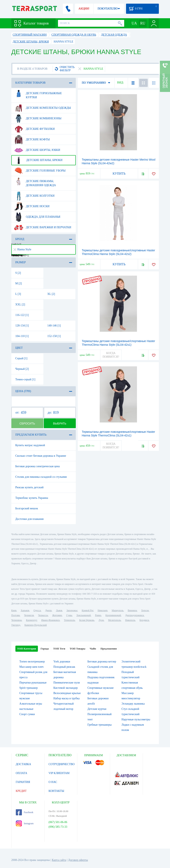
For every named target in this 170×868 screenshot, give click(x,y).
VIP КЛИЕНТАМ (59, 773)
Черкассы (43, 615)
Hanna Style (22, 249)
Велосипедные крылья (67, 693)
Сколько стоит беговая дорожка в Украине (41, 456)
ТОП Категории (27, 649)
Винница (132, 610)
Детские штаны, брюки (38, 160)
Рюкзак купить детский (29, 487)
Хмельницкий (84, 615)
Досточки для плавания (29, 519)
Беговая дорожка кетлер (102, 662)
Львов (59, 610)
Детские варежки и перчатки (43, 227)
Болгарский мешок (27, 508)
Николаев (103, 610)
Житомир (57, 615)
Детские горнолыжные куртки (38, 94)
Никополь (130, 620)
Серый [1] (21, 358)
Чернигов (29, 615)
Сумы (69, 615)
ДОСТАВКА (24, 764)
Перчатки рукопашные (33, 683)
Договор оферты (78, 860)
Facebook (25, 812)
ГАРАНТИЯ (23, 782)
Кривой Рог (87, 610)
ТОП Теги (59, 649)
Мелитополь (114, 620)
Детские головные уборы (40, 171)
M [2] (19, 283)
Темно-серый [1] (25, 379)
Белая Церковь (87, 620)
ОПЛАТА (22, 773)
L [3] (18, 294)
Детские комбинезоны (38, 118)
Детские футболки (34, 129)
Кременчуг (31, 620)
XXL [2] (20, 304)
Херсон (145, 610)
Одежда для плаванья (37, 217)
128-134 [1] (22, 326)
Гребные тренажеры (100, 725)
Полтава (16, 615)
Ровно (98, 615)
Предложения (109, 649)
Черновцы (17, 620)
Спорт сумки (27, 714)
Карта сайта (59, 860)
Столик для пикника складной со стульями (41, 477)
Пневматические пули (67, 683)
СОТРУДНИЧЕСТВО (62, 764)
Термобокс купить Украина (32, 498)
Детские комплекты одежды (43, 108)
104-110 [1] (22, 336)
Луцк (101, 620)
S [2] (18, 273)
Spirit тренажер (29, 688)
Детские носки (32, 206)
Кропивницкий (113, 615)
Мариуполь (118, 610)
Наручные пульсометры (136, 719)
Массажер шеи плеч (32, 667)
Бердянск (144, 620)
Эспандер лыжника (133, 704)
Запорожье (72, 610)
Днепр (48, 610)
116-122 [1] (22, 315)
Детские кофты (32, 140)
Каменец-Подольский (36, 625)
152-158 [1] (54, 336)
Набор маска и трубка (67, 698)
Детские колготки (34, 196)
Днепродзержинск (135, 615)
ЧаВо (93, 649)
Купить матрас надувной (30, 445)
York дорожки (62, 662)
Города (45, 649)
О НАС (53, 782)
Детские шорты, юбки (37, 150)
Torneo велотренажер (32, 662)
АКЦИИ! (84, 9)
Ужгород (16, 625)
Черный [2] (22, 369)
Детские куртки (97, 709)
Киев (14, 610)
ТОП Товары (78, 649)
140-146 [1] (54, 326)
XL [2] (51, 294)
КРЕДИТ (21, 791)
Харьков (25, 610)
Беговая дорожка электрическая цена (38, 466)
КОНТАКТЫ (56, 791)
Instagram (25, 823)
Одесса (37, 610)
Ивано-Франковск (50, 620)
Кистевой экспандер (66, 688)
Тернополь (69, 620)
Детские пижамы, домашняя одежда (35, 182)
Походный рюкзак (64, 667)
